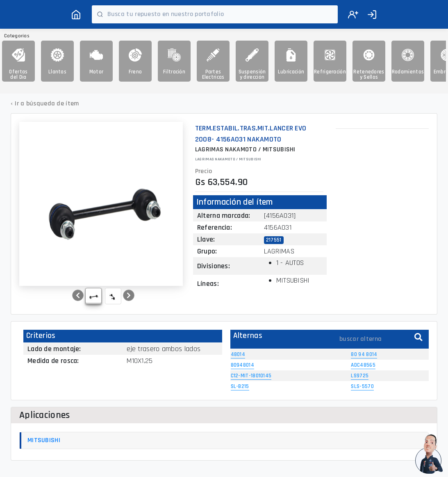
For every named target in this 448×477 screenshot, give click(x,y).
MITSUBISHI (44, 440)
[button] (78, 295)
